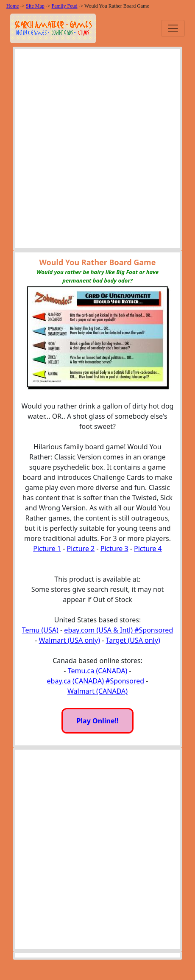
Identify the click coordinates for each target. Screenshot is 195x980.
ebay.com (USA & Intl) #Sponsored (118, 630)
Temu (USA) (40, 630)
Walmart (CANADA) (97, 691)
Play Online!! (97, 721)
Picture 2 (81, 549)
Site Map (35, 6)
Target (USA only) (133, 640)
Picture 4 (148, 549)
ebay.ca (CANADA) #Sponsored (96, 681)
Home (13, 6)
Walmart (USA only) (70, 640)
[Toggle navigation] (173, 28)
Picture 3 (114, 549)
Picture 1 (47, 549)
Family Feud (65, 6)
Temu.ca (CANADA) (98, 671)
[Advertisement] (97, 151)
